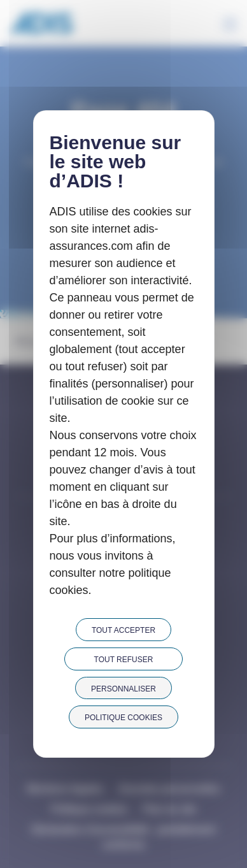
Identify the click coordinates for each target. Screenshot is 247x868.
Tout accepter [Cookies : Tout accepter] (123, 630)
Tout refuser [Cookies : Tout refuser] (124, 660)
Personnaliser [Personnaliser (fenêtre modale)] (123, 689)
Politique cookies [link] (123, 718)
